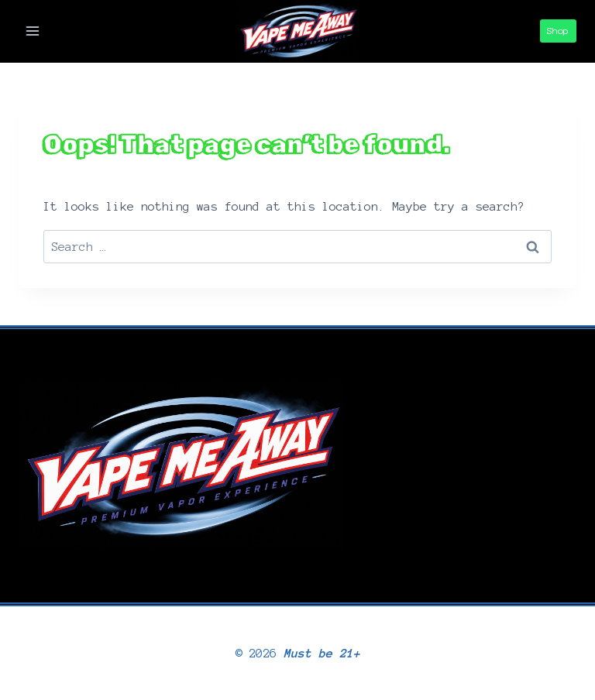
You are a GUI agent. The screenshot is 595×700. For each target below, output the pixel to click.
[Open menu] (33, 31)
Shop (558, 31)
